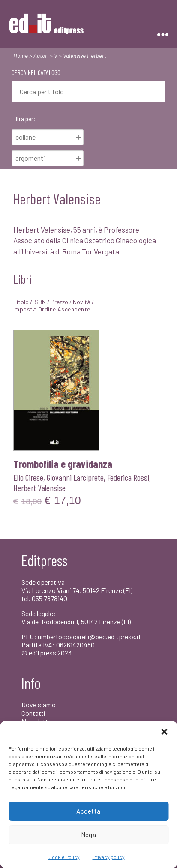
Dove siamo (39, 705)
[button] (164, 732)
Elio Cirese (28, 477)
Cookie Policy (64, 857)
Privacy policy (109, 857)
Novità (82, 302)
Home (21, 55)
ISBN (40, 302)
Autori (41, 55)
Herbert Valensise (39, 488)
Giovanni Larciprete (75, 477)
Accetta (88, 811)
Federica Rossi (128, 477)
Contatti (33, 713)
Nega (89, 835)
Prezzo (59, 302)
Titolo (21, 302)
